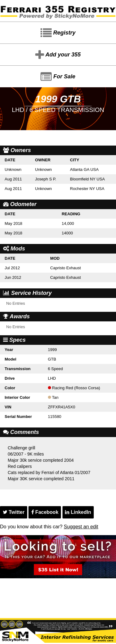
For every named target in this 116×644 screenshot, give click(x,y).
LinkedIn (78, 512)
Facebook (45, 512)
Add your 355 (58, 55)
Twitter (14, 512)
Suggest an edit (81, 527)
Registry (58, 33)
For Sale (58, 77)
